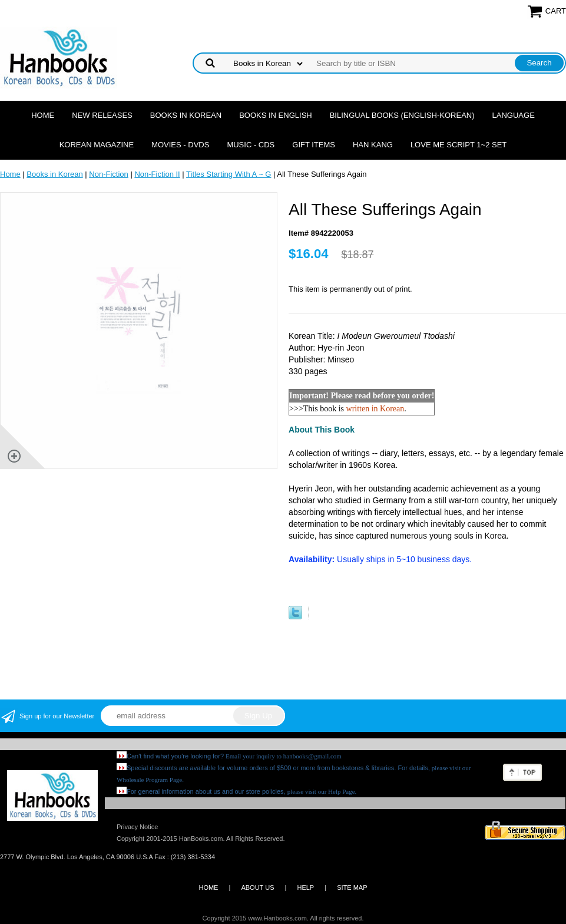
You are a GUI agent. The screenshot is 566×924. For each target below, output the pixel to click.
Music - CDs (251, 145)
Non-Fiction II (157, 174)
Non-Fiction (108, 174)
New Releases (102, 115)
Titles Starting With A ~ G (229, 174)
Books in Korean (186, 115)
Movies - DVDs (180, 145)
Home (43, 115)
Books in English (276, 115)
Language (514, 115)
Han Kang (373, 145)
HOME (208, 887)
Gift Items (314, 145)
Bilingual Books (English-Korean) (402, 115)
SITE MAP (352, 887)
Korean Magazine (97, 145)
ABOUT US (257, 887)
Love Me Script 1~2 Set (459, 145)
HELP (305, 887)
